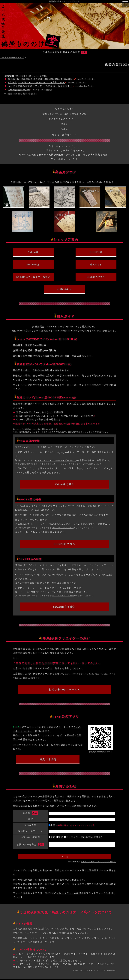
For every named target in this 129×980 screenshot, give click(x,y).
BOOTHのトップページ (63, 528)
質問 (52, 837)
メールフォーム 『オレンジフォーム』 (98, 863)
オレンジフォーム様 (68, 894)
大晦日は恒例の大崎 (19, 90)
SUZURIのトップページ (63, 596)
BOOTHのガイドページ (63, 524)
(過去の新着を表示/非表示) (22, 94)
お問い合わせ (45, 968)
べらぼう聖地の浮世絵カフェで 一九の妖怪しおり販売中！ (40, 86)
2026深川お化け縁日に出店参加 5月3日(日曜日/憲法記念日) (41, 79)
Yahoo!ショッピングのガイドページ (55, 460)
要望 (60, 837)
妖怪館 (52, 1)
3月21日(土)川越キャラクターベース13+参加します (36, 82)
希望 (72, 825)
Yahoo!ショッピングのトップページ (68, 464)
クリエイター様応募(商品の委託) (83, 837)
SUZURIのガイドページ (41, 592)
